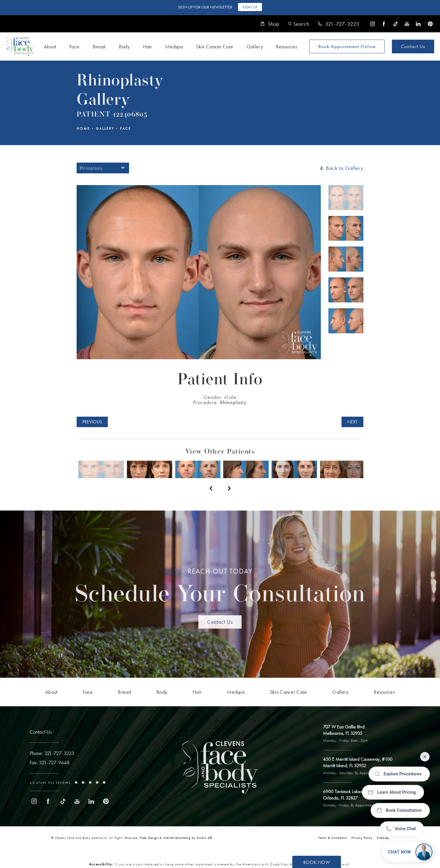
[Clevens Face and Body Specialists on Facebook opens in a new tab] (384, 24)
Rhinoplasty (233, 402)
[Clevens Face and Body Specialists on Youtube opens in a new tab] (407, 24)
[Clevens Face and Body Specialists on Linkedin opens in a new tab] (418, 24)
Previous (92, 422)
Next (352, 422)
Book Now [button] (317, 862)
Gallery (105, 128)
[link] (339, 24)
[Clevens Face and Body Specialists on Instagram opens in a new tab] (373, 24)
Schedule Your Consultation (220, 589)
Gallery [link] (255, 46)
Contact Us (413, 46)
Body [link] (124, 46)
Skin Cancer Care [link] (214, 46)
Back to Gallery (341, 168)
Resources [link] (286, 46)
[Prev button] (211, 489)
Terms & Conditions (333, 838)
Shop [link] (270, 24)
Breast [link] (99, 46)
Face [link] (74, 46)
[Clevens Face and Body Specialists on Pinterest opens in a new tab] (430, 24)
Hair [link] (148, 46)
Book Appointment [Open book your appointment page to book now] (347, 46)
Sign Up (250, 7)
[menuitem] (373, 24)
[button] (299, 24)
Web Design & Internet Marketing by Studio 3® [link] (176, 838)
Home (83, 128)
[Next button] (229, 489)
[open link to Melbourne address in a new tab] (347, 734)
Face (126, 128)
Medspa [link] (174, 46)
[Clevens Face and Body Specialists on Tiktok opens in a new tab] (396, 24)
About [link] (50, 46)
